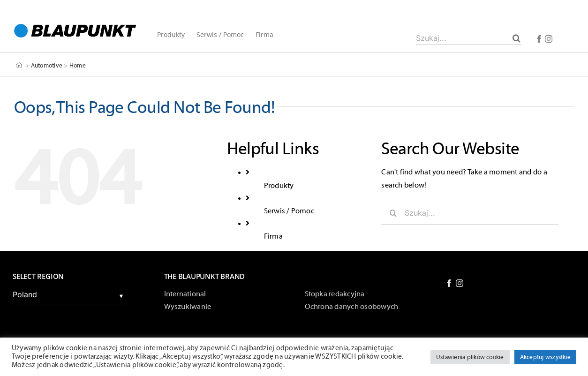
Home (78, 65)
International (185, 294)
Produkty (279, 186)
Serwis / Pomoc (289, 211)
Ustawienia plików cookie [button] (470, 357)
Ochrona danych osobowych (352, 307)
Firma (273, 236)
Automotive (47, 65)
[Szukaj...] (469, 38)
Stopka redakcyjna (335, 294)
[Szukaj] (516, 38)
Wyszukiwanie (188, 307)
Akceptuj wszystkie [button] (545, 357)
